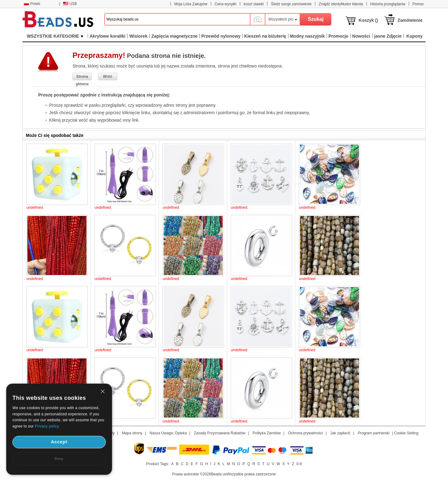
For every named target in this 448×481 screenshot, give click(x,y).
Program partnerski (374, 433)
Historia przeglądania (388, 4)
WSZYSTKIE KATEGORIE (55, 36)
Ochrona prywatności (306, 433)
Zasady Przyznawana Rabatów (219, 433)
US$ (70, 4)
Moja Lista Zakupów (191, 4)
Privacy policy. (47, 426)
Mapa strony (132, 433)
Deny (59, 459)
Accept (59, 442)
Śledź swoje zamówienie (291, 4)
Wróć (108, 77)
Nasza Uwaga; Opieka (168, 433)
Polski (32, 4)
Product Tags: (158, 464)
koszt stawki (254, 4)
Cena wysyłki (226, 4)
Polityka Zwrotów (267, 433)
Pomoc (418, 4)
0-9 (299, 464)
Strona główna (82, 77)
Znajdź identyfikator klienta (341, 4)
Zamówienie (410, 20)
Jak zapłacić (340, 433)
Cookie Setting (406, 433)
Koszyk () (368, 20)
